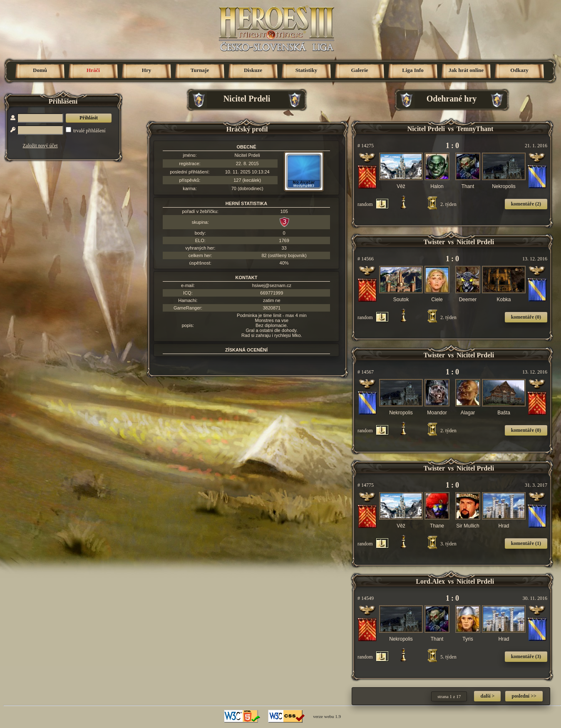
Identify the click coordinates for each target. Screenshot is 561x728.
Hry (146, 70)
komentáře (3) (526, 656)
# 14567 (366, 372)
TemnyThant (475, 129)
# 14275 (366, 146)
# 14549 (366, 598)
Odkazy (519, 70)
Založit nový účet (40, 146)
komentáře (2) (526, 204)
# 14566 (366, 259)
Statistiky (307, 70)
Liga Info (413, 70)
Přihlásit (89, 118)
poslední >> (524, 696)
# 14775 (366, 485)
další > (487, 696)
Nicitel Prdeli (247, 155)
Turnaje (200, 70)
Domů (40, 70)
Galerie (359, 70)
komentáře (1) (526, 543)
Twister (434, 242)
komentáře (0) (526, 317)
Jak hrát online (466, 70)
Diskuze (253, 70)
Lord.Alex (430, 581)
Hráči (93, 70)
